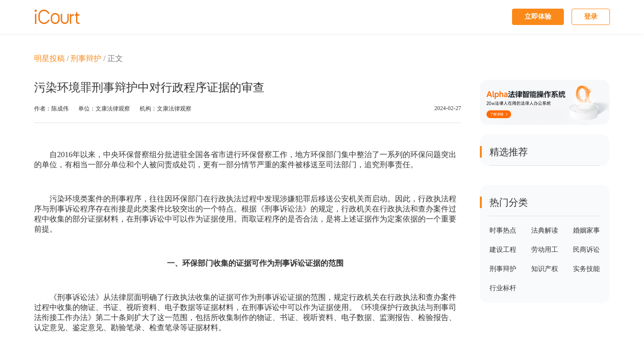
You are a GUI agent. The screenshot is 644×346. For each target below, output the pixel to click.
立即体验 (538, 17)
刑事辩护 (86, 58)
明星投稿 (49, 58)
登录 (591, 17)
